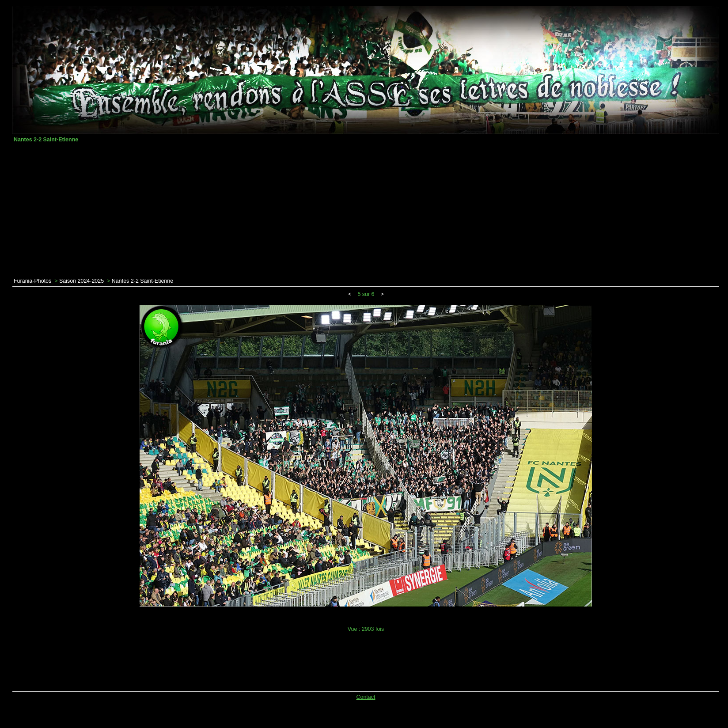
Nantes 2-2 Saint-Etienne (142, 281)
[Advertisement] (366, 210)
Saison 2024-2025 (82, 281)
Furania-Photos (32, 281)
